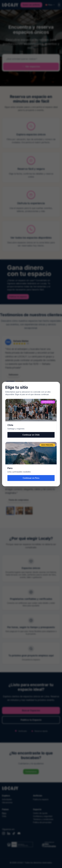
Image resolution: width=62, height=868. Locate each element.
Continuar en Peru (31, 478)
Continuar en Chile (31, 435)
